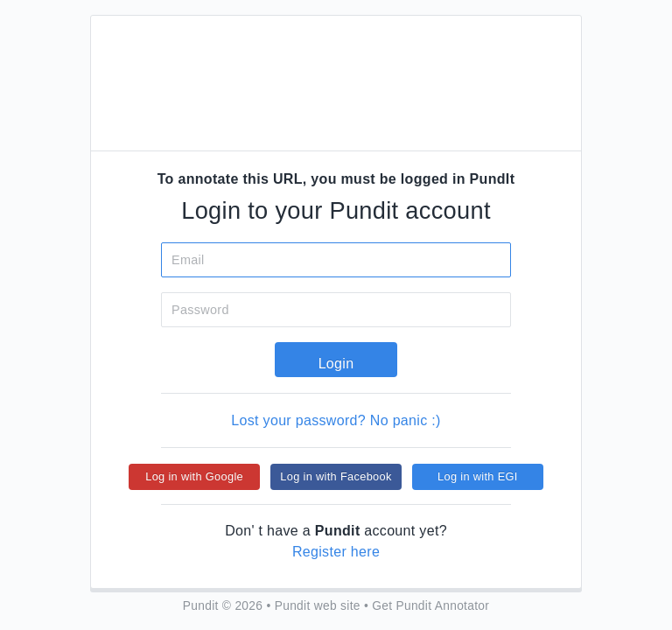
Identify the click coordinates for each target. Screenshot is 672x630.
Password (200, 310)
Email (188, 260)
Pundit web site (318, 606)
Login (336, 364)
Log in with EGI (478, 476)
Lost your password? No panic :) (336, 420)
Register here (336, 552)
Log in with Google (194, 476)
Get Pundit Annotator (430, 606)
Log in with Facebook (336, 476)
